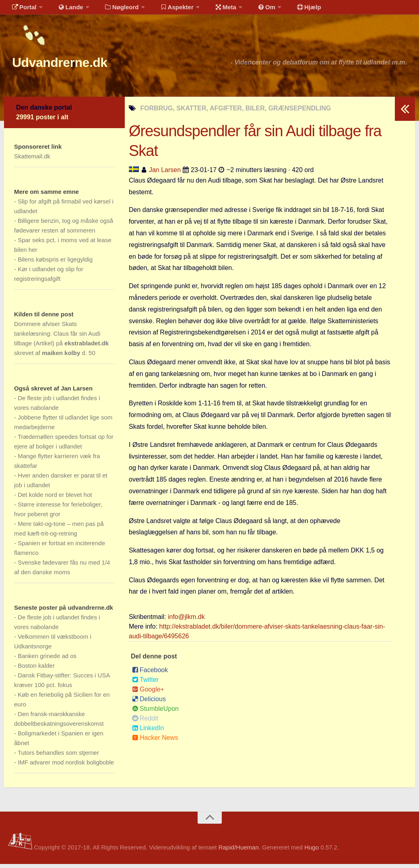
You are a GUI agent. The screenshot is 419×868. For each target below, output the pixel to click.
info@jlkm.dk (186, 621)
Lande (66, 10)
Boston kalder (36, 670)
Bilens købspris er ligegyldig (55, 263)
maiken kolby (61, 357)
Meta (212, 10)
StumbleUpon (155, 713)
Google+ (148, 693)
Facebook (150, 674)
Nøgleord (114, 10)
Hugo (312, 851)
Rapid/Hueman (239, 851)
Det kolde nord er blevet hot (55, 499)
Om (250, 10)
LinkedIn (148, 732)
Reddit (145, 722)
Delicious (149, 703)
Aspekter (166, 10)
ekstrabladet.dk (87, 347)
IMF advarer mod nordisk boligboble (66, 766)
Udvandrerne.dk (75, 64)
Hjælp (288, 10)
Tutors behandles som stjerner (58, 757)
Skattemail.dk (32, 160)
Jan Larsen (165, 174)
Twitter (145, 684)
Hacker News (155, 742)
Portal (23, 10)
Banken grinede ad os (47, 660)
